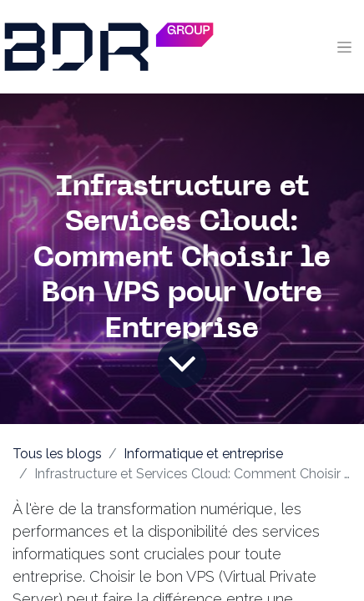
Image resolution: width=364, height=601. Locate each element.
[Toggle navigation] (344, 47)
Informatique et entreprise (203, 454)
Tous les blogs (57, 454)
